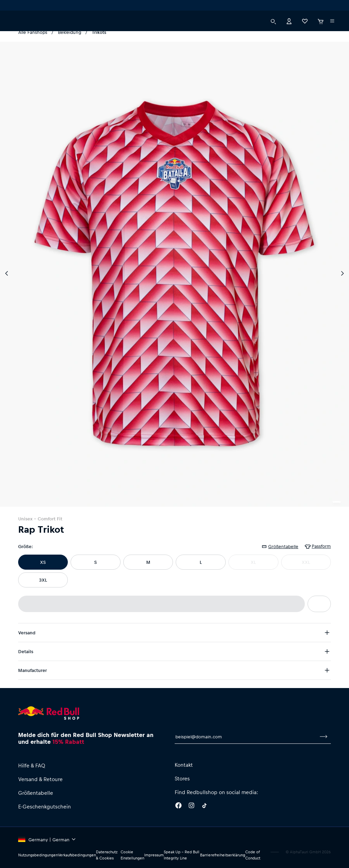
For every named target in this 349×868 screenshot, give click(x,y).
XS (43, 562)
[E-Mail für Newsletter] (246, 737)
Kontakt (184, 765)
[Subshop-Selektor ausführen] (20, 7)
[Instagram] (191, 806)
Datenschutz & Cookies (107, 855)
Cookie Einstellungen (132, 855)
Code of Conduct (253, 855)
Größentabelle (36, 793)
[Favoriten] (305, 24)
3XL (43, 580)
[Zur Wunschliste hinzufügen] (319, 604)
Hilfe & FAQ (32, 765)
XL (253, 562)
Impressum (154, 855)
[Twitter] (204, 806)
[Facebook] (178, 806)
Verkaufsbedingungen (77, 855)
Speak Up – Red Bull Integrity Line (182, 855)
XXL (306, 562)
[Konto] (289, 24)
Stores (182, 778)
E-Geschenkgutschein (45, 806)
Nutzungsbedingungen (38, 855)
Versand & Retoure (40, 779)
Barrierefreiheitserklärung (223, 855)
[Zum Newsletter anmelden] (324, 737)
